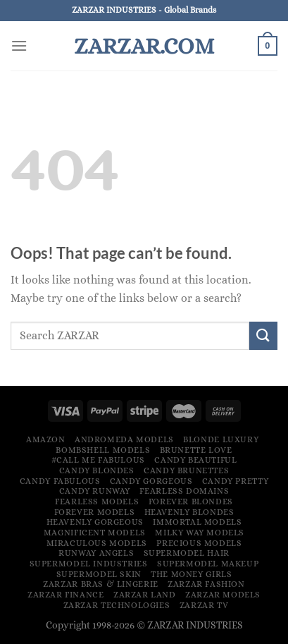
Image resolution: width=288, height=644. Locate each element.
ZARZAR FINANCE (66, 595)
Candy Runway (95, 491)
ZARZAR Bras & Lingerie (100, 584)
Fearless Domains (184, 491)
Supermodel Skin (99, 574)
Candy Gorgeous (151, 481)
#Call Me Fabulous (98, 460)
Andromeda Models (124, 439)
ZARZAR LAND (145, 595)
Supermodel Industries (89, 564)
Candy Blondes (97, 470)
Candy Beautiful (195, 460)
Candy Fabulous (60, 481)
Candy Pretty (235, 481)
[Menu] (19, 45)
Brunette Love (196, 450)
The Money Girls (191, 574)
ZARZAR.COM (144, 46)
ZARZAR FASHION (206, 584)
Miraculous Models (97, 543)
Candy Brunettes (186, 470)
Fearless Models (97, 502)
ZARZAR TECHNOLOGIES (117, 605)
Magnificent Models (95, 533)
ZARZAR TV (204, 605)
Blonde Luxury (221, 439)
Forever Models (95, 512)
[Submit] (263, 335)
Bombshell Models (103, 450)
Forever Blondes (191, 502)
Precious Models (199, 543)
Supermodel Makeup (208, 564)
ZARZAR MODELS (223, 595)
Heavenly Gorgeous (95, 522)
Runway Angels (96, 553)
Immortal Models (197, 522)
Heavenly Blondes (189, 512)
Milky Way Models (200, 533)
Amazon (46, 439)
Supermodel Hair (187, 553)
